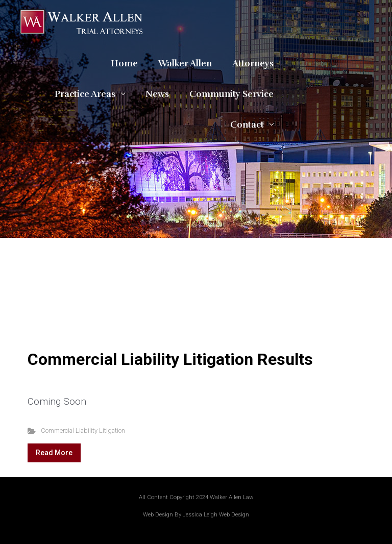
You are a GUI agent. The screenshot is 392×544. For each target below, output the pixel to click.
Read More (54, 453)
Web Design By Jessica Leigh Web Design (196, 515)
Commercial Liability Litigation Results (170, 359)
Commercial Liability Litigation (83, 430)
